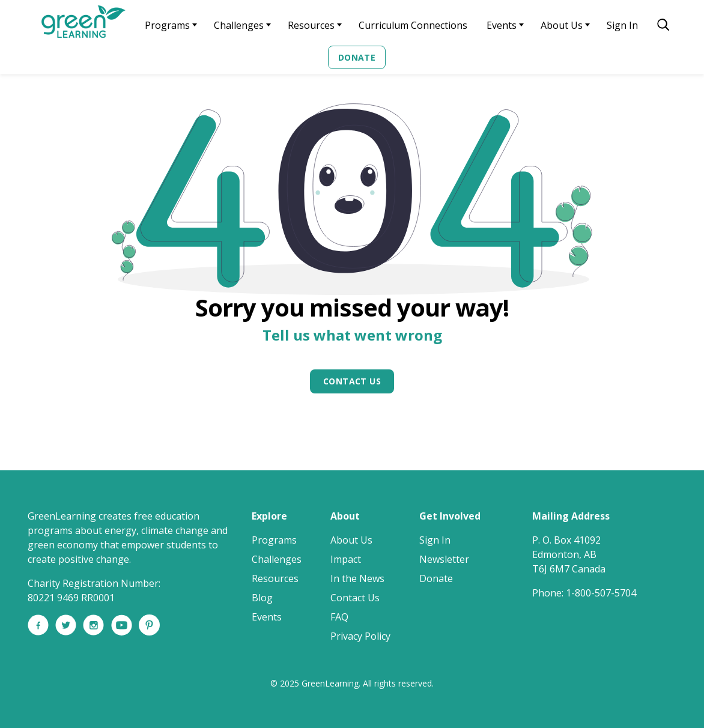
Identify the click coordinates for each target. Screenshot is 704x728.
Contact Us (352, 381)
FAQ (339, 617)
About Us (562, 25)
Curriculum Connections (413, 25)
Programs (167, 25)
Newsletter (444, 559)
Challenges (239, 25)
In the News (357, 578)
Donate (357, 57)
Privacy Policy (360, 636)
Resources (311, 25)
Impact (346, 559)
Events (502, 25)
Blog (262, 598)
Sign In (622, 25)
